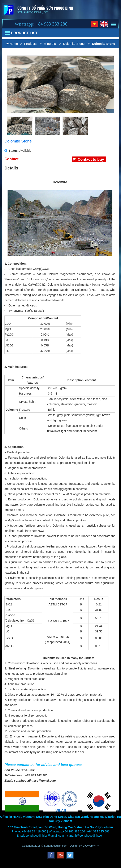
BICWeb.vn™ (91, 846)
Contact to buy (91, 159)
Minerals (50, 44)
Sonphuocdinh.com (56, 846)
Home (14, 44)
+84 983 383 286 (51, 24)
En (104, 24)
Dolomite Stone (74, 44)
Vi (95, 24)
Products (30, 44)
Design (74, 846)
